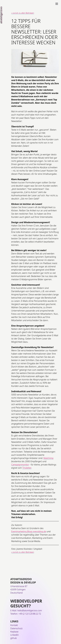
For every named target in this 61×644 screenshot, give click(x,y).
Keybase (14, 632)
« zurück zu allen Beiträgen (23, 13)
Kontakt (14, 625)
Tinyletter (27, 468)
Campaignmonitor (20, 465)
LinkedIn (15, 635)
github (14, 638)
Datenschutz (16, 628)
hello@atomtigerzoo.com (30, 610)
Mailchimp (48, 458)
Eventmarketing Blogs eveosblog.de (29, 531)
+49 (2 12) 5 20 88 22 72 (30, 614)
